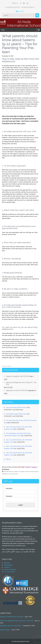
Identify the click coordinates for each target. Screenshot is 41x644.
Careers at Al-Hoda (10, 570)
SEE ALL (9, 459)
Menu (3, 30)
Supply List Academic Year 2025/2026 (18, 376)
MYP (23, 467)
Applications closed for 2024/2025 (17, 390)
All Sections (6, 469)
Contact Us (7, 567)
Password (9, 496)
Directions (21, 11)
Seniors (34, 467)
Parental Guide (7, 366)
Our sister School (9, 572)
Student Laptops (5, 630)
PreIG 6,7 (28, 467)
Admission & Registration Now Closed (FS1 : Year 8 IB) (21, 383)
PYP (19, 467)
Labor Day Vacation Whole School (16, 407)
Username (9, 488)
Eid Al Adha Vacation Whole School (17, 414)
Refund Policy (8, 565)
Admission (7, 563)
